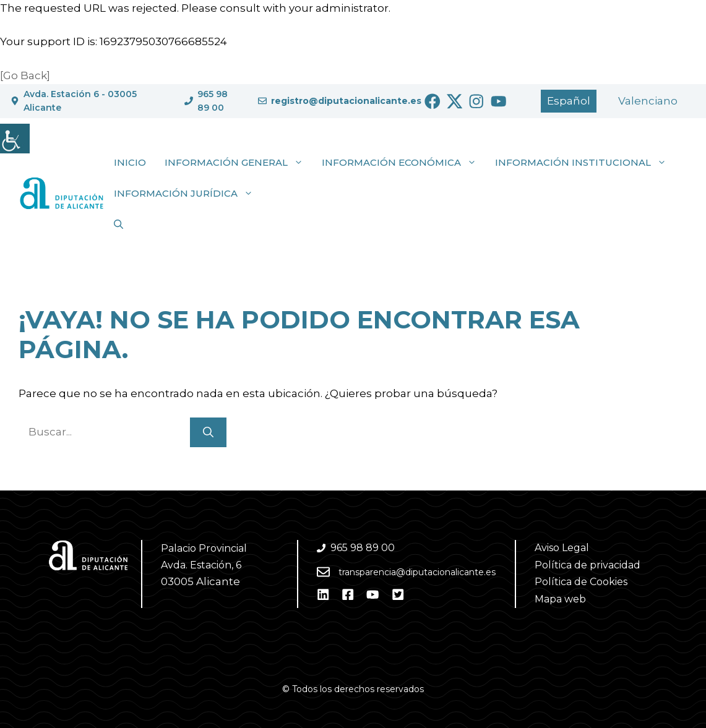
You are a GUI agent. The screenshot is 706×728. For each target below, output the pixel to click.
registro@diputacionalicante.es (346, 101)
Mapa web (560, 599)
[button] (118, 225)
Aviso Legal (562, 548)
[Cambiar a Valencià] (648, 101)
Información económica (404, 163)
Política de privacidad (588, 565)
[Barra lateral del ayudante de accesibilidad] (15, 139)
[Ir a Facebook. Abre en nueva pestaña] (433, 101)
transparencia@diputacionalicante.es (417, 572)
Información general (239, 163)
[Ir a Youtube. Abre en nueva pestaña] (499, 101)
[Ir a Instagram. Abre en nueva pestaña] (476, 101)
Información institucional (585, 163)
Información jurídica (188, 194)
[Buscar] (208, 432)
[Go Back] (25, 75)
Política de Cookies (581, 582)
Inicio (130, 162)
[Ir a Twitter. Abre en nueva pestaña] (455, 101)
